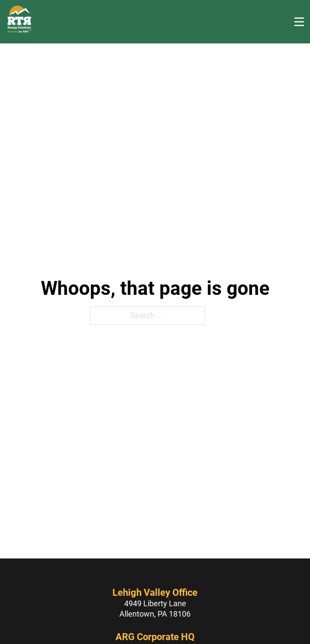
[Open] (299, 22)
